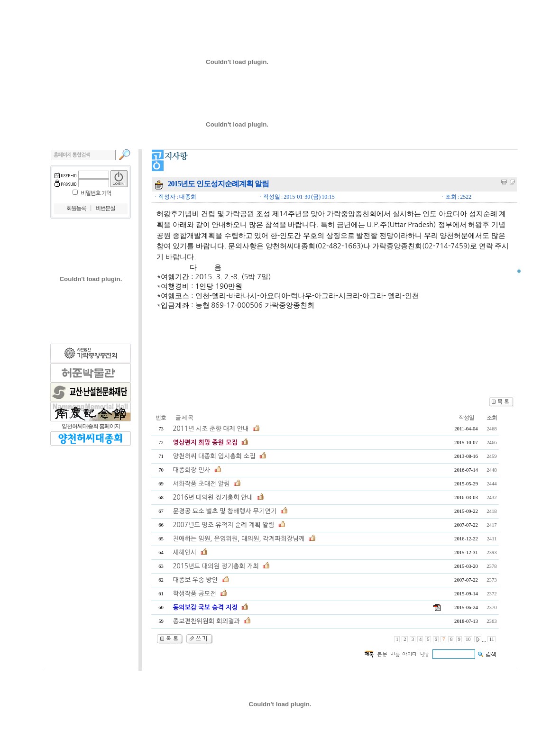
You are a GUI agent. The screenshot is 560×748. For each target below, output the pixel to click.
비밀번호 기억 (96, 193)
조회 (492, 418)
